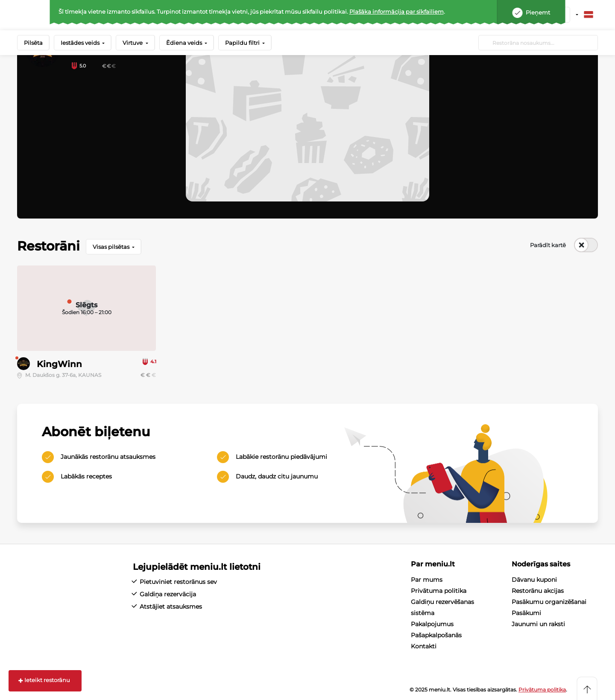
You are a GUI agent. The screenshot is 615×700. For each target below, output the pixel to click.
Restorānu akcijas (538, 591)
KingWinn (59, 364)
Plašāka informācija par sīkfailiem (397, 12)
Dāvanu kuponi (534, 580)
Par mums (427, 580)
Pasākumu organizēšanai (549, 602)
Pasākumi (526, 613)
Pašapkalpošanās (436, 635)
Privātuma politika (439, 591)
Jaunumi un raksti (538, 624)
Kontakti (424, 646)
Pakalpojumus (432, 624)
